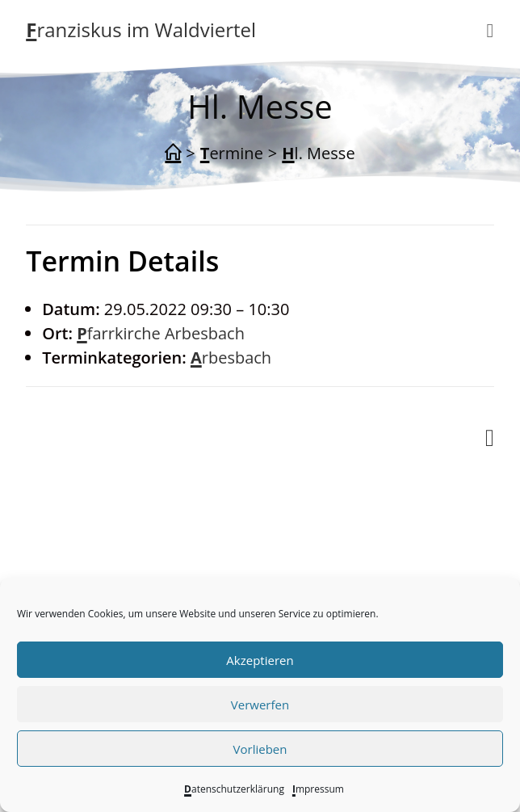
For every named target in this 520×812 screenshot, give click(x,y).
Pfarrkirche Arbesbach (161, 333)
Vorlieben (260, 749)
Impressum (318, 789)
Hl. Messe (318, 153)
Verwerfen (260, 705)
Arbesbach (231, 358)
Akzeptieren (260, 660)
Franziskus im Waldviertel (141, 29)
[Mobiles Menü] (490, 30)
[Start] (173, 154)
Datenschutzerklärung (234, 789)
